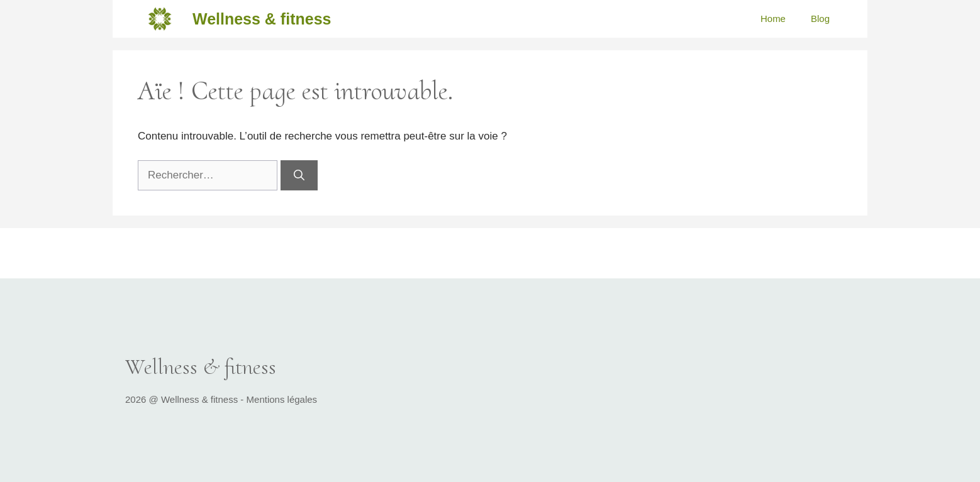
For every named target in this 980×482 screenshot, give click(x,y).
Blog (820, 19)
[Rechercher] (299, 175)
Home (773, 19)
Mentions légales (282, 399)
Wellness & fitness (262, 19)
